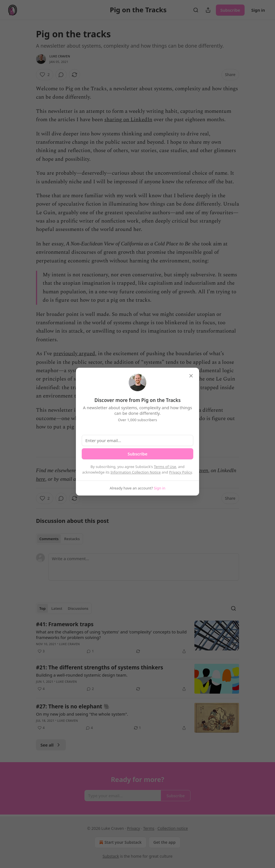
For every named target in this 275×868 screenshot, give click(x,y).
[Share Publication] (208, 10)
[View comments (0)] (61, 75)
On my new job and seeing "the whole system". (82, 714)
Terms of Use (165, 467)
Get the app (165, 842)
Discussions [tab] (78, 608)
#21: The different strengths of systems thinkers (100, 667)
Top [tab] (43, 608)
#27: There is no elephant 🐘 (73, 706)
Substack (111, 856)
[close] (191, 376)
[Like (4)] (41, 689)
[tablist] (60, 539)
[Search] (196, 10)
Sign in (258, 10)
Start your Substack (120, 842)
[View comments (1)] (90, 651)
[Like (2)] (45, 75)
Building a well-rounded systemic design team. (82, 675)
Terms (149, 828)
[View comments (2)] (90, 689)
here (41, 479)
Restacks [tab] (72, 539)
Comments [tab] (49, 539)
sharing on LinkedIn (128, 120)
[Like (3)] (41, 651)
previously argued (74, 354)
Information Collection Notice (136, 472)
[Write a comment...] (144, 567)
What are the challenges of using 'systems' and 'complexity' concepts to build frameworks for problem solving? (111, 635)
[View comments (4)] (89, 728)
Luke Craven (60, 56)
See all (51, 745)
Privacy (133, 828)
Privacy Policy (180, 472)
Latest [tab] (57, 608)
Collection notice (173, 828)
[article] (137, 638)
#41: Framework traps (65, 624)
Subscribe (230, 10)
